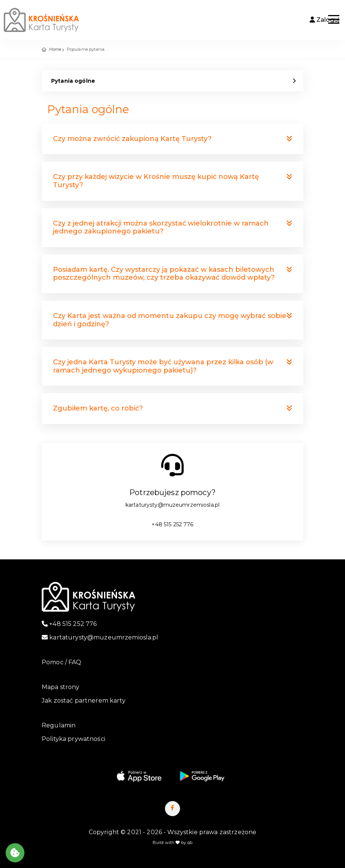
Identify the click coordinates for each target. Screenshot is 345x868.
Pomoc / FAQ (62, 662)
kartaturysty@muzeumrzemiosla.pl (172, 505)
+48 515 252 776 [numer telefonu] (172, 524)
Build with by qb (173, 842)
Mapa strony (61, 687)
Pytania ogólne (73, 81)
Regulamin (59, 725)
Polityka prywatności (73, 739)
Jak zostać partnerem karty (84, 701)
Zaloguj (325, 20)
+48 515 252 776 (69, 624)
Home (55, 49)
